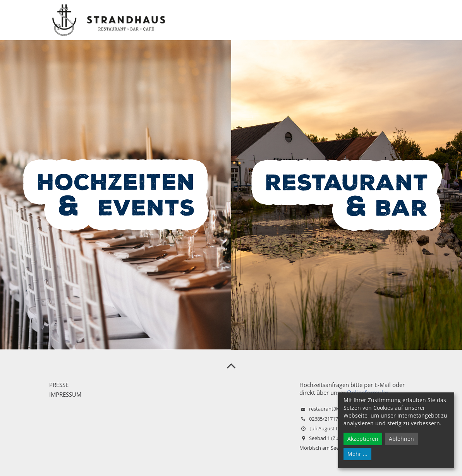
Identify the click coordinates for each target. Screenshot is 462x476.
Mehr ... (357, 454)
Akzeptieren (363, 439)
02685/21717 (324, 419)
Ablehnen (401, 439)
